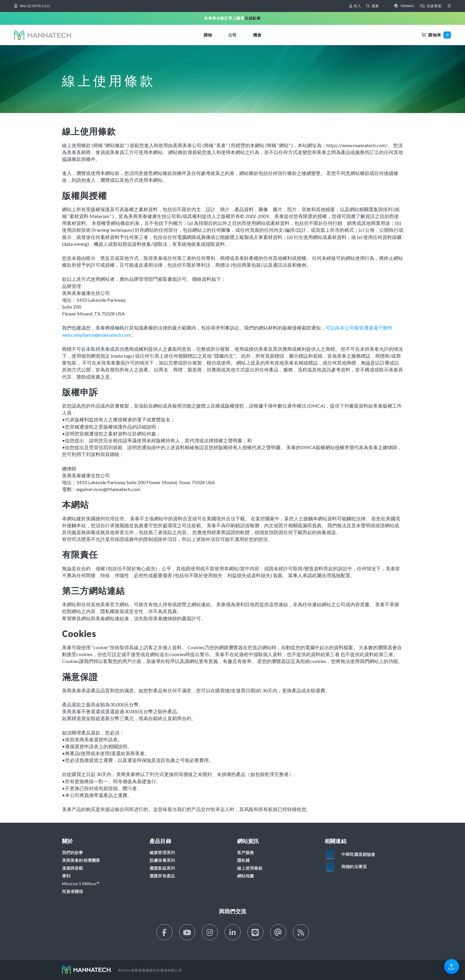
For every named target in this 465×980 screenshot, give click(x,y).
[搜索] (380, 6)
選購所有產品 (162, 876)
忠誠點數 (253, 18)
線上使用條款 (250, 868)
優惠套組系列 (162, 868)
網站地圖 (246, 876)
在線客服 (431, 6)
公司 (232, 35)
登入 (355, 6)
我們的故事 (73, 852)
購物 (208, 35)
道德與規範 (73, 868)
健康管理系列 (162, 852)
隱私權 (244, 860)
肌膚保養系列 (162, 860)
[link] (452, 966)
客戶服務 (246, 852)
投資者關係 (73, 891)
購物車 (436, 35)
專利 (66, 876)
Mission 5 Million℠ (81, 884)
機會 (257, 35)
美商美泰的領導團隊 (81, 860)
